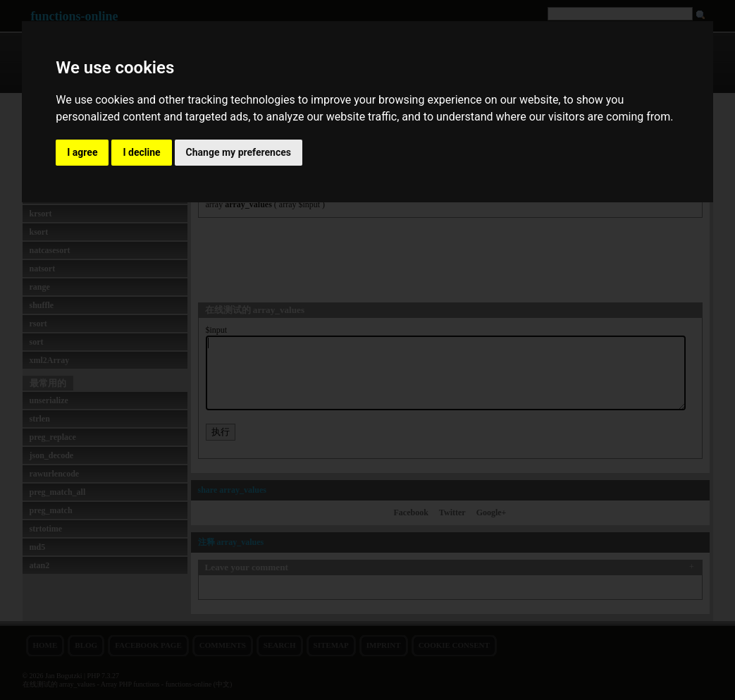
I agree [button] (82, 152)
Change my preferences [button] (239, 152)
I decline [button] (141, 152)
